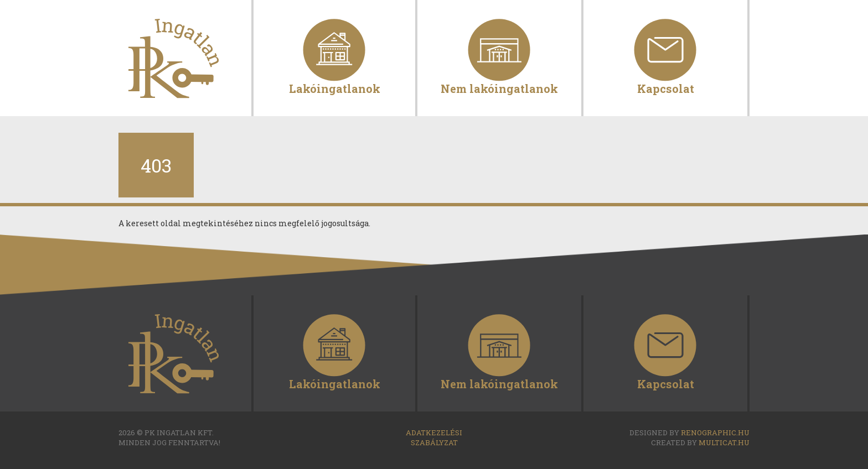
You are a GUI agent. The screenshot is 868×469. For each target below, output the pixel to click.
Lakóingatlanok (335, 88)
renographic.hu (715, 432)
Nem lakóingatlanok (499, 88)
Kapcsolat (666, 88)
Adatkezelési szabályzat (434, 438)
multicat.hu (724, 442)
